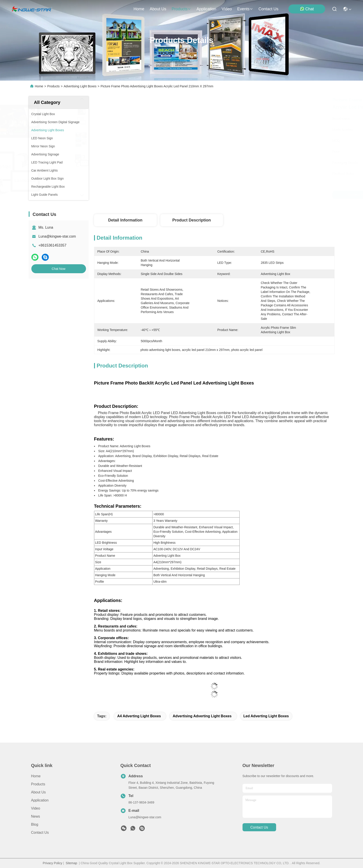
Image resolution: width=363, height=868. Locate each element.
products (181, 9)
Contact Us (40, 833)
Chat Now (59, 269)
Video (36, 808)
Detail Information (125, 220)
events (245, 9)
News (36, 816)
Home (139, 9)
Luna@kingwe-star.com (57, 236)
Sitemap (71, 863)
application (206, 9)
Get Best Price (255, 195)
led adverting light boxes (266, 716)
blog (35, 824)
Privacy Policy (53, 863)
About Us (39, 792)
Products (53, 86)
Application (40, 800)
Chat (307, 9)
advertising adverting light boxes (202, 716)
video (227, 9)
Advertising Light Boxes (80, 86)
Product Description (191, 220)
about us (158, 9)
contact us (268, 9)
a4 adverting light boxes (139, 716)
